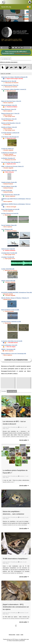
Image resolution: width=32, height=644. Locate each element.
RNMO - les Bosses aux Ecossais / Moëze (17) (13, 166)
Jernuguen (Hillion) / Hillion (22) (9, 171)
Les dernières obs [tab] (6, 59)
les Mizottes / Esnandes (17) (8, 158)
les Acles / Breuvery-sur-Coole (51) (10, 213)
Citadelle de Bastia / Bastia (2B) (9, 182)
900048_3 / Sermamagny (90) (8, 349)
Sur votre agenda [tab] (12, 391)
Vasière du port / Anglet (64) (8, 249)
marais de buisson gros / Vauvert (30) (10, 195)
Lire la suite (24, 440)
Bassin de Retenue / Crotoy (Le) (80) (10, 310)
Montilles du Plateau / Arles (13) (9, 127)
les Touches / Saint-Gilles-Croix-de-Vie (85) (12, 341)
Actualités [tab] (4, 391)
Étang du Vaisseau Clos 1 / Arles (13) (10, 113)
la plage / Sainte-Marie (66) (8, 269)
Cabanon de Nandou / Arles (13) (9, 105)
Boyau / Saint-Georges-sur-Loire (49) (10, 209)
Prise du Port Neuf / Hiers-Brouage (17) (11, 162)
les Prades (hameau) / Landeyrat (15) (10, 133)
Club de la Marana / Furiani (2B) (9, 186)
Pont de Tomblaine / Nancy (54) (9, 225)
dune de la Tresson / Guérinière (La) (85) (11, 322)
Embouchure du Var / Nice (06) (9, 81)
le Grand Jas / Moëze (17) (7, 149)
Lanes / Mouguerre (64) (7, 229)
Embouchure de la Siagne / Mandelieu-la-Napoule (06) (14, 77)
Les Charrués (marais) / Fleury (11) (10, 85)
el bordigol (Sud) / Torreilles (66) (9, 253)
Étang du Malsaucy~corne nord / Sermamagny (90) (14, 354)
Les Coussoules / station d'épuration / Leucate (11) (14, 89)
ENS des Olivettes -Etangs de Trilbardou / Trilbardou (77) (15, 298)
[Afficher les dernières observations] (9, 62)
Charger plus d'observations (16, 360)
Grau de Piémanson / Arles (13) (9, 119)
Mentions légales (12, 635)
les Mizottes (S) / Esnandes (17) (9, 153)
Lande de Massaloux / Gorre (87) (9, 345)
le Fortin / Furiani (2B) (7, 191)
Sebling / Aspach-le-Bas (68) (8, 281)
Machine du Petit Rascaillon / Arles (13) (11, 123)
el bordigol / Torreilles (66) (8, 257)
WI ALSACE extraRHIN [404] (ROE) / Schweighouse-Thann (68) (17, 292)
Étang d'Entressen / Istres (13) (9, 109)
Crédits (22, 635)
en (30, 7)
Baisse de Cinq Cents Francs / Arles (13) (11, 101)
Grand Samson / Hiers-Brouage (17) (10, 137)
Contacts (18, 635)
